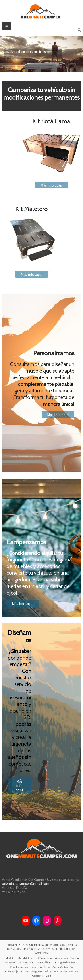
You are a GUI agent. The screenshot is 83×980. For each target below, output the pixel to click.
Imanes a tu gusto (32, 971)
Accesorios (61, 958)
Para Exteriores (19, 967)
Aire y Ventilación (63, 967)
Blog (48, 976)
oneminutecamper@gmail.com (26, 883)
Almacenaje (12, 971)
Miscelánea (51, 971)
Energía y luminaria (66, 962)
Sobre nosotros (69, 971)
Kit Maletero (26, 958)
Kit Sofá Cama (44, 958)
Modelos (10, 958)
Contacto (37, 976)
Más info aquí (51, 185)
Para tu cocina (27, 962)
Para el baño (45, 962)
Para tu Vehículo (40, 967)
